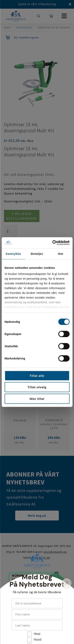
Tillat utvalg (37, 387)
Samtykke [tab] (13, 254)
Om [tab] (61, 254)
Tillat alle (37, 376)
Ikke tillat (37, 399)
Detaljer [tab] (37, 254)
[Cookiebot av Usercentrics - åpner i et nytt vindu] (53, 243)
